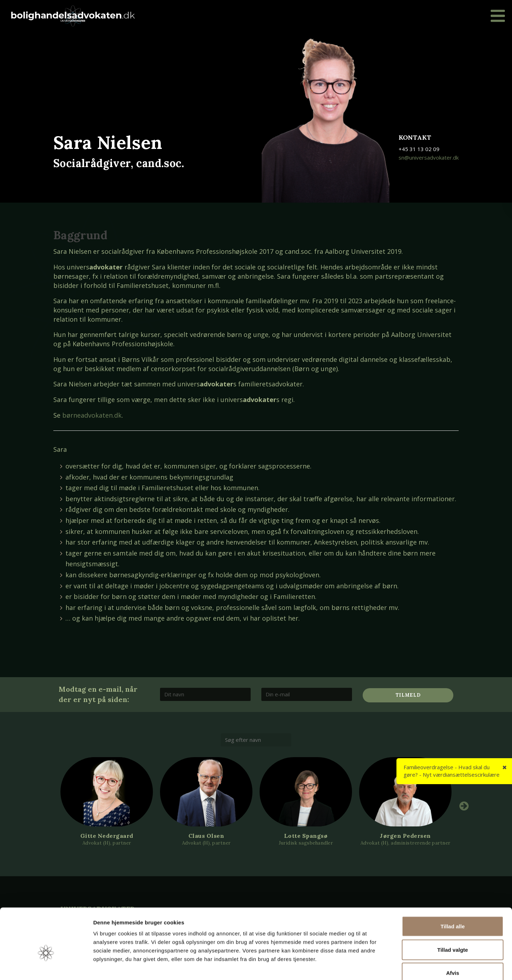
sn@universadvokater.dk (429, 157)
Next (464, 806)
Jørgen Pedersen (405, 836)
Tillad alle (453, 887)
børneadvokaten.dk (92, 415)
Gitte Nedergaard (107, 836)
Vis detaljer (370, 966)
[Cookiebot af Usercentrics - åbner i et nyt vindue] (46, 966)
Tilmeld (408, 695)
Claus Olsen (206, 836)
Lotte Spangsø (306, 836)
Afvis (453, 933)
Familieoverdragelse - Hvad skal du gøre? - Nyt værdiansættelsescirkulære (452, 771)
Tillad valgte (453, 910)
